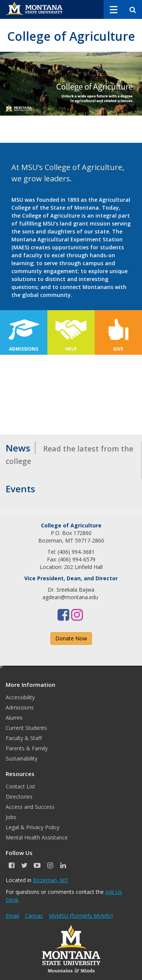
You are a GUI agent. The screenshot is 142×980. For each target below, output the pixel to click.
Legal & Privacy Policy (33, 827)
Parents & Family (27, 748)
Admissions (20, 707)
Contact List (20, 786)
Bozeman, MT (51, 880)
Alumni (14, 718)
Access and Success (30, 807)
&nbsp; (71, 395)
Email (12, 916)
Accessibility (20, 697)
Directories (19, 797)
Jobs (11, 817)
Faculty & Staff (24, 738)
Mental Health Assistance (37, 837)
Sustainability (22, 758)
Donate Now (71, 638)
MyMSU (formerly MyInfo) (81, 916)
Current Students (26, 728)
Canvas (34, 916)
